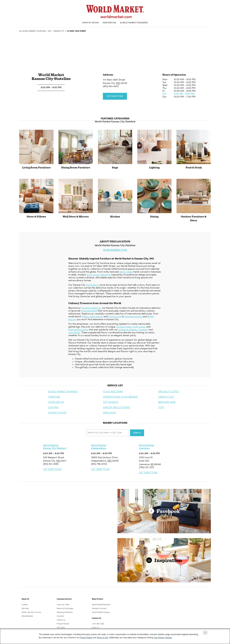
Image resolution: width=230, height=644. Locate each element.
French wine (115, 317)
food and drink (89, 311)
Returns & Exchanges (65, 609)
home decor (92, 285)
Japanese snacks (133, 317)
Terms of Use (102, 638)
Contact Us (61, 620)
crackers (143, 330)
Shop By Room (90, 23)
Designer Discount (99, 609)
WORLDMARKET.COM (115, 250)
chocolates (74, 333)
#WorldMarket (27, 616)
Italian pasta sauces (92, 317)
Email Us (95, 628)
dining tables (126, 272)
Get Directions (115, 96)
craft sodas (139, 327)
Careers (25, 605)
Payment (60, 616)
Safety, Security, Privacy (31, 612)
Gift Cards (61, 628)
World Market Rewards (134, 23)
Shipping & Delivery (65, 612)
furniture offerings (91, 308)
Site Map (25, 609)
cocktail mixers (124, 327)
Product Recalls (63, 624)
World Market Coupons (101, 612)
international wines (78, 330)
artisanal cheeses (128, 330)
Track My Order (63, 605)
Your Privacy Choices (163, 638)
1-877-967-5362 (98, 624)
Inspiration (109, 23)
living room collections (99, 275)
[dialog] (115, 636)
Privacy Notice (86, 638)
